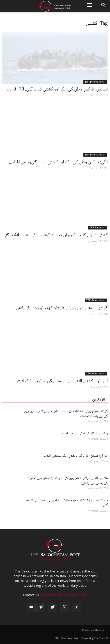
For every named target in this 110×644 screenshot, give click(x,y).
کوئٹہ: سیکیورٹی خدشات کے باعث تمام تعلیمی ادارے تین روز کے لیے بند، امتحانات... (66, 414)
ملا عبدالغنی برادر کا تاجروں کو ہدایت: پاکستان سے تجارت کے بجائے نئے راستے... (68, 481)
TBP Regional (97, 227)
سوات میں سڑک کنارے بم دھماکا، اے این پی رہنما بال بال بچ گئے (67, 503)
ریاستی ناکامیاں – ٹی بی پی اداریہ (84, 434)
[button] (104, 6)
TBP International (95, 82)
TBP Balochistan (96, 300)
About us (99, 631)
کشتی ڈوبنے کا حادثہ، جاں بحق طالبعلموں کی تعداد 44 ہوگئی (55, 235)
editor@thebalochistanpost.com (64, 595)
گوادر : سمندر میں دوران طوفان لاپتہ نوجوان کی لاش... (61, 308)
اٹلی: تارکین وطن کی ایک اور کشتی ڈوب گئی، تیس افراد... (58, 162)
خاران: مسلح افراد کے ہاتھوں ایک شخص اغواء (76, 456)
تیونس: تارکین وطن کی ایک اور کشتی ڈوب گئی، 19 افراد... (57, 89)
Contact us (88, 631)
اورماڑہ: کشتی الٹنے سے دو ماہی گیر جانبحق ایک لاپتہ (62, 381)
